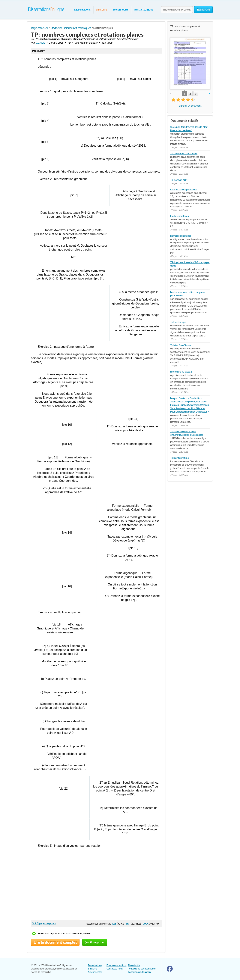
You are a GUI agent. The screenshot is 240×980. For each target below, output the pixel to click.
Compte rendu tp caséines (184, 190)
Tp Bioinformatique (180, 458)
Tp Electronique (178, 322)
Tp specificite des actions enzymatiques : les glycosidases (187, 433)
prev (171, 94)
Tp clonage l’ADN (179, 180)
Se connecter (120, 9)
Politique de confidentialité (142, 969)
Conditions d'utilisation (139, 972)
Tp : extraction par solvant (184, 153)
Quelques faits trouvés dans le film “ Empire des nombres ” (189, 129)
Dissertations (82, 9)
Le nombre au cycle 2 (181, 372)
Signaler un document (190, 106)
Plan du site (134, 965)
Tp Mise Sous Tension (181, 345)
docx (145, 923)
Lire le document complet (55, 942)
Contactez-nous (143, 9)
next (209, 94)
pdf (128, 923)
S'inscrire (102, 9)
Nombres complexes (181, 236)
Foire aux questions (116, 965)
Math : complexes (179, 216)
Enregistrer (95, 942)
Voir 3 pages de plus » (44, 923)
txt (114, 923)
